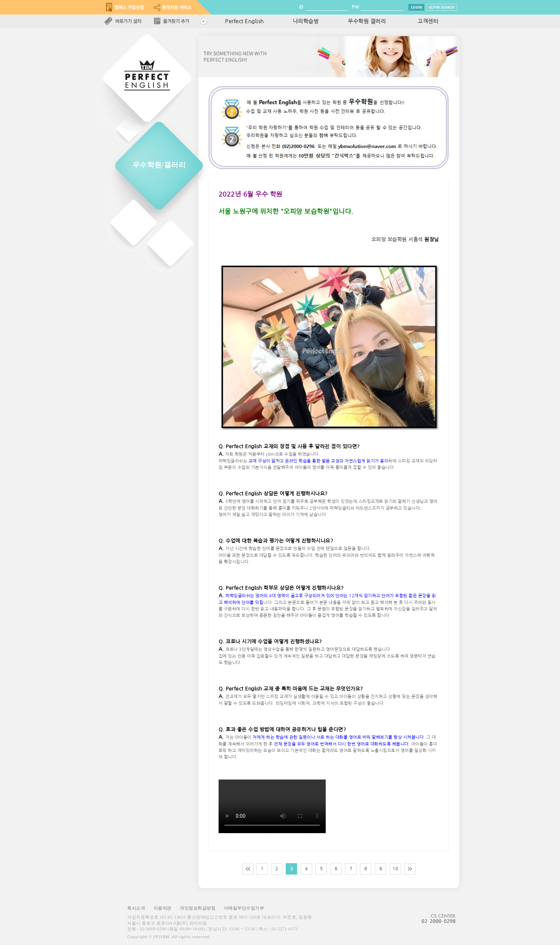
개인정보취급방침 (197, 908)
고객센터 (428, 21)
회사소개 (136, 908)
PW (355, 7)
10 (395, 869)
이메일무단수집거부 (244, 908)
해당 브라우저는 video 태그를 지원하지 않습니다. (272, 806)
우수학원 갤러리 (367, 21)
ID (301, 7)
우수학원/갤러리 (159, 165)
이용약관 (162, 908)
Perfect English (244, 21)
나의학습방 (306, 21)
